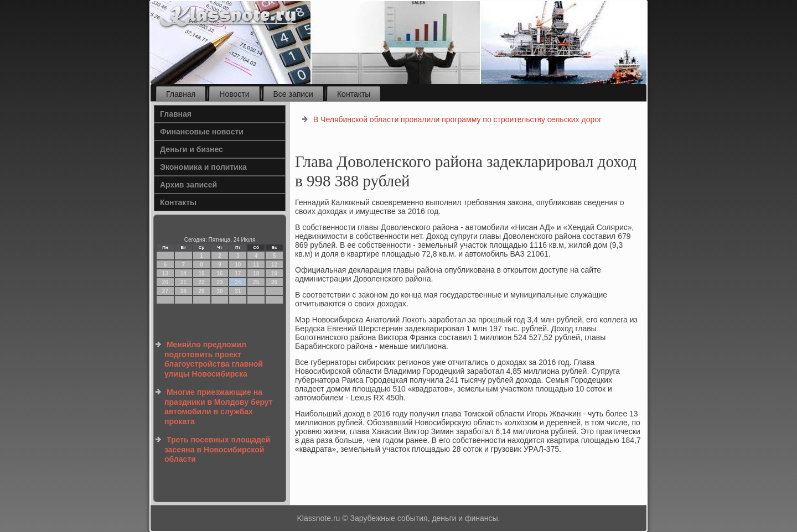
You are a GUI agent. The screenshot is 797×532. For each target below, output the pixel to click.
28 (183, 291)
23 (219, 282)
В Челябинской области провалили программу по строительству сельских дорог (457, 119)
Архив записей (188, 185)
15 (202, 273)
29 (202, 291)
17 (238, 273)
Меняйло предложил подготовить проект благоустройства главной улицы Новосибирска (214, 359)
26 (274, 282)
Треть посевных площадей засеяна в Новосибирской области (217, 449)
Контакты (354, 94)
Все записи (293, 94)
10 (238, 265)
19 (274, 273)
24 (238, 282)
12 (274, 265)
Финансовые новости (202, 132)
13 (165, 273)
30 (219, 291)
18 (256, 273)
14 (183, 273)
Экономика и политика (203, 167)
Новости (234, 94)
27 (165, 291)
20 (165, 282)
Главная (181, 94)
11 (256, 265)
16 (219, 273)
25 (256, 282)
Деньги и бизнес (192, 149)
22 (202, 282)
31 (238, 291)
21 (183, 282)
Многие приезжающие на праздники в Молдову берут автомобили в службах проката (219, 407)
